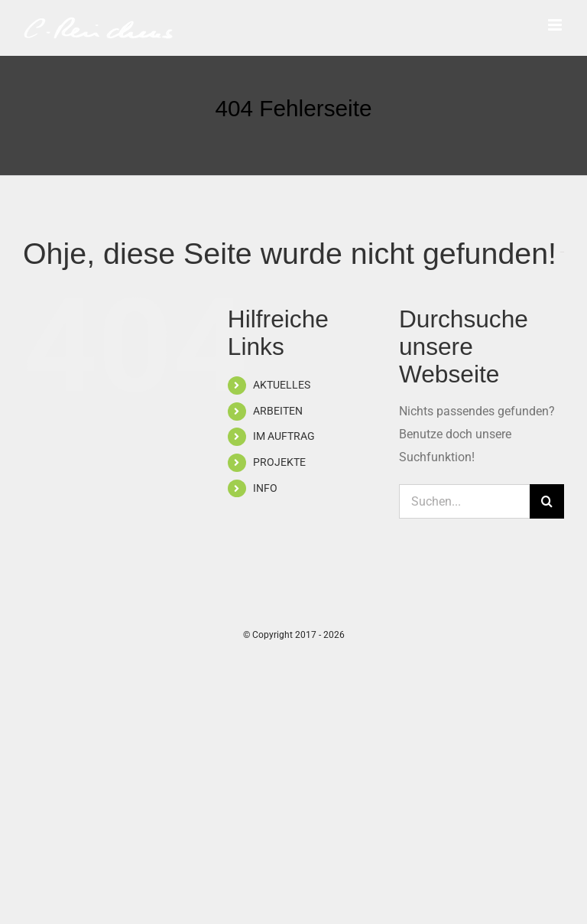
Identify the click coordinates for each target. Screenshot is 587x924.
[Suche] (547, 501)
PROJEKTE (279, 462)
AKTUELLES (282, 385)
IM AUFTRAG (284, 436)
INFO (265, 488)
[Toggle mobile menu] (556, 25)
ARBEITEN (278, 411)
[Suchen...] (464, 501)
